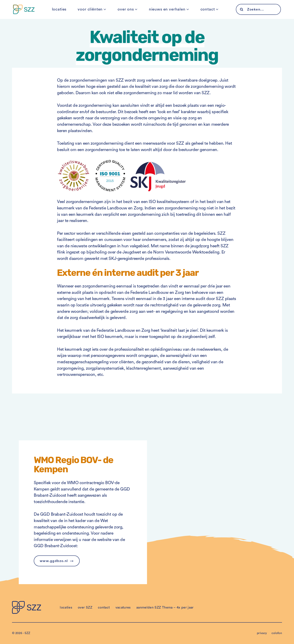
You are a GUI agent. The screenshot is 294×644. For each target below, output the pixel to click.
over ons (126, 9)
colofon (277, 633)
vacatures (123, 607)
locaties (59, 9)
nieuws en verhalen (167, 9)
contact (208, 9)
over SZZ (85, 607)
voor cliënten (90, 9)
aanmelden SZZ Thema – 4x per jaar (165, 607)
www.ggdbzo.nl (54, 561)
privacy (262, 633)
